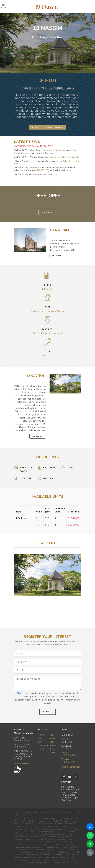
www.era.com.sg (22, 763)
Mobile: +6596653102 (69, 754)
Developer (43, 746)
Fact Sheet (41, 740)
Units (52, 742)
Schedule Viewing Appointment (48, 127)
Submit (48, 712)
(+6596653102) (41, 170)
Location (42, 749)
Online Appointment (52, 150)
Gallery (53, 746)
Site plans (52, 736)
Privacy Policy (53, 751)
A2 (37, 525)
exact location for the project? (64, 157)
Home (41, 735)
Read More (48, 212)
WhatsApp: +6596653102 (69, 761)
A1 (37, 518)
